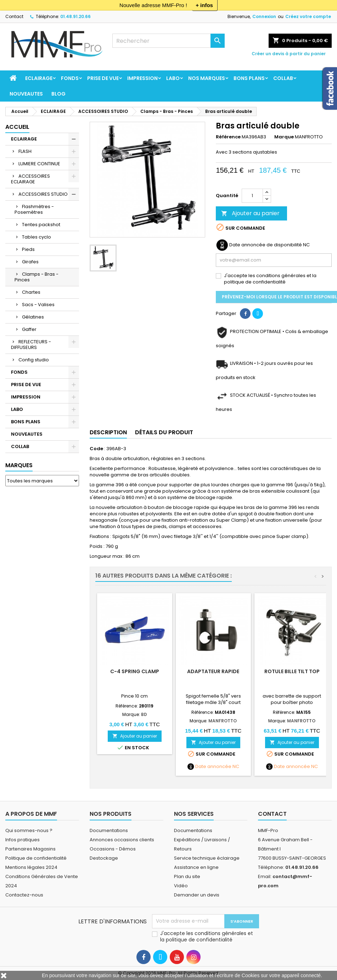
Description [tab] (108, 432)
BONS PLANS (249, 78)
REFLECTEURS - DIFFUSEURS (31, 345)
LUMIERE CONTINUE (39, 164)
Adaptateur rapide (213, 671)
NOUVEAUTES (26, 94)
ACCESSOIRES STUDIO (43, 194)
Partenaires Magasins (30, 849)
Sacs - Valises (38, 305)
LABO (173, 78)
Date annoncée (213, 767)
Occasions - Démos (113, 849)
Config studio (34, 360)
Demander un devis (197, 895)
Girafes (30, 262)
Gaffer (29, 329)
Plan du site (187, 876)
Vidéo (181, 886)
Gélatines (33, 317)
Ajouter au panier (250, 213)
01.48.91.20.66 (75, 16)
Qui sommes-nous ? (29, 830)
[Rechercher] (168, 41)
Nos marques (207, 78)
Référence (228, 137)
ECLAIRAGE (39, 78)
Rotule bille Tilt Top (292, 671)
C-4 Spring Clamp (135, 671)
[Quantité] (252, 196)
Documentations (109, 830)
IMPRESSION (142, 78)
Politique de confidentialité (36, 858)
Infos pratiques (23, 840)
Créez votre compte (308, 16)
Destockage (104, 858)
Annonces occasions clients (122, 840)
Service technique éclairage (207, 858)
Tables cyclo (36, 237)
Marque (284, 137)
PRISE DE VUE (103, 78)
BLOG (58, 94)
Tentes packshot (41, 225)
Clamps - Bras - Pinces (36, 277)
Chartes (31, 292)
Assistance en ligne (196, 867)
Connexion (264, 16)
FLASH (25, 151)
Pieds (28, 249)
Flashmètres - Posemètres (34, 209)
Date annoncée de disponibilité (266, 245)
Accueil (17, 127)
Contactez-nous (24, 895)
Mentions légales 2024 (31, 867)
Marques (19, 465)
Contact (14, 16)
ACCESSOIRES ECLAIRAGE (30, 179)
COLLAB (283, 78)
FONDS (70, 78)
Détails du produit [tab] (164, 432)
